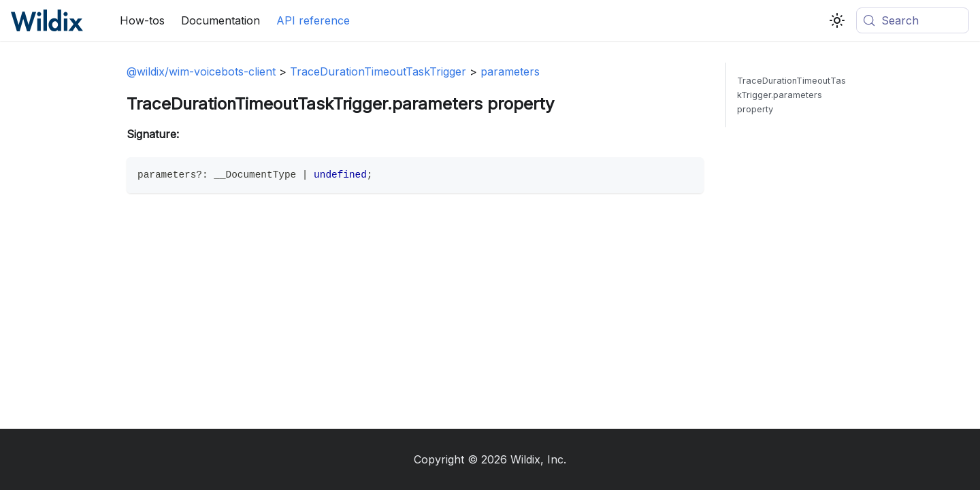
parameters (510, 71)
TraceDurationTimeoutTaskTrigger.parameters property (791, 95)
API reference (313, 20)
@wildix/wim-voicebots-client (201, 71)
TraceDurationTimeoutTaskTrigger (378, 71)
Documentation (220, 20)
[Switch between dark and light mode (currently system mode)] (837, 20)
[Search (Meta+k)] (913, 20)
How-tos (142, 20)
